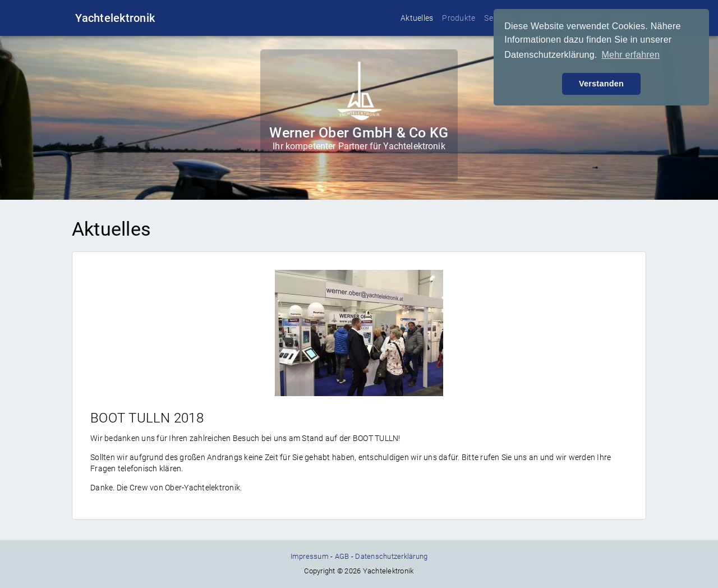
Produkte (459, 18)
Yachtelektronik (115, 18)
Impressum (310, 556)
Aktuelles (417, 18)
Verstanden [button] (601, 84)
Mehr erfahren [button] (630, 55)
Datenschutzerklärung (391, 556)
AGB (342, 556)
